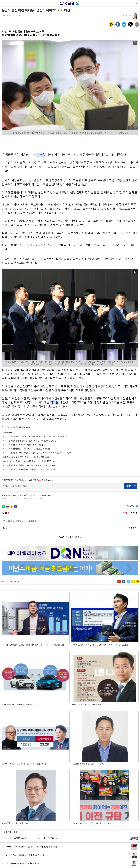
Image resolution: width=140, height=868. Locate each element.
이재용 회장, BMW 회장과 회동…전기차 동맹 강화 (26, 445)
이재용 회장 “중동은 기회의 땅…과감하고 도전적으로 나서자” (31, 449)
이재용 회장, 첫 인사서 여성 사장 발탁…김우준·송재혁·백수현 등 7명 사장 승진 (38, 453)
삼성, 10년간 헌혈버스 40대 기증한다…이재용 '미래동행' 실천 (30, 461)
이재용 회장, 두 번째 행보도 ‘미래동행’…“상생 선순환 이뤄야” (31, 469)
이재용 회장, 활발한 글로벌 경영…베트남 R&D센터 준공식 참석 (32, 441)
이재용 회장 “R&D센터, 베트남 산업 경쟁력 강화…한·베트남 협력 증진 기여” (37, 436)
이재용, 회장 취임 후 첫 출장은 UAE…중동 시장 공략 (27, 457)
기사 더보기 (17, 581)
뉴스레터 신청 (130, 486)
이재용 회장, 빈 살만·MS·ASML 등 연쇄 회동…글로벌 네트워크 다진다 (34, 465)
